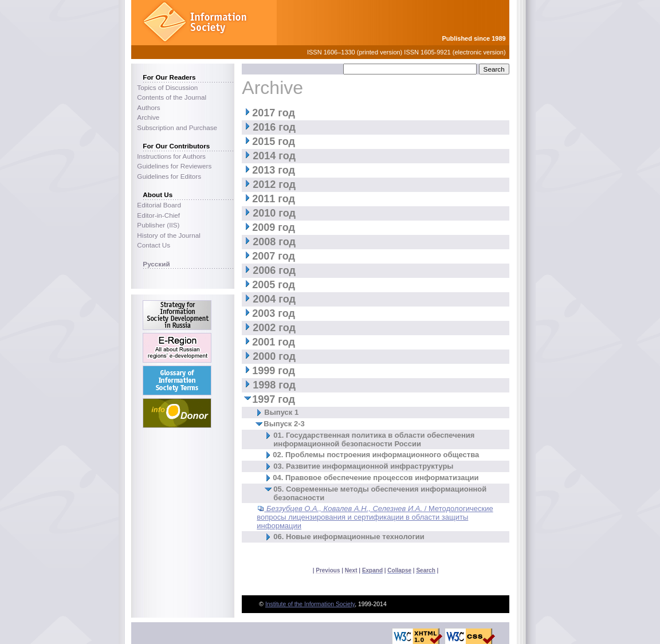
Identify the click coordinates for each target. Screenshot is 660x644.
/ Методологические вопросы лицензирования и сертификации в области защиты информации (375, 517)
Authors (148, 107)
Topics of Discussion (167, 87)
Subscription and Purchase (177, 127)
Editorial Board (159, 205)
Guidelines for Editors (169, 176)
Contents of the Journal (172, 97)
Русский (156, 264)
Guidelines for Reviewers (174, 166)
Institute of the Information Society (310, 604)
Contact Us (154, 245)
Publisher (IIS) (158, 225)
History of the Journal (168, 235)
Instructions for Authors (171, 156)
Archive (148, 117)
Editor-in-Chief (158, 215)
